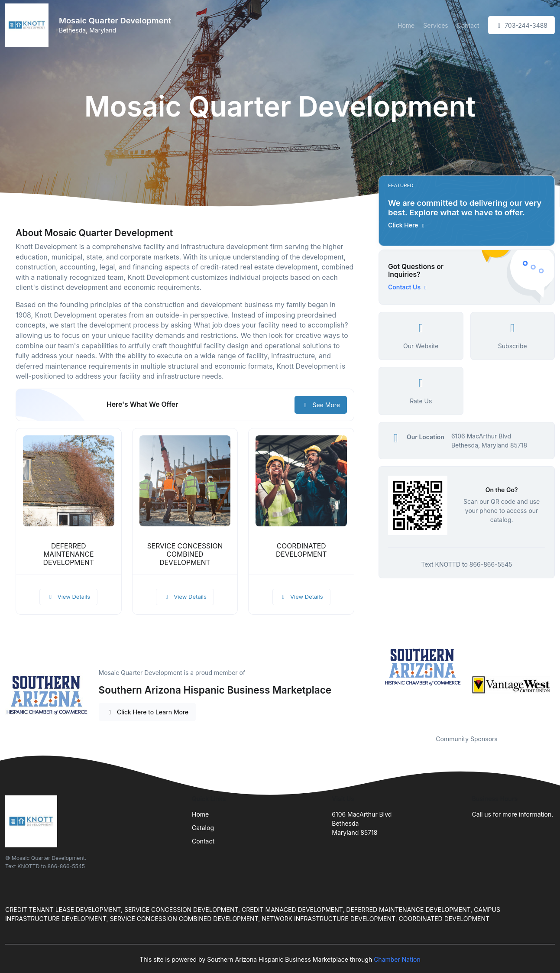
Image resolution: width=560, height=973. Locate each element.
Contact (468, 25)
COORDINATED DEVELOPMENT (301, 550)
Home (406, 25)
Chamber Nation (397, 959)
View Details (68, 597)
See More (321, 405)
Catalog (203, 828)
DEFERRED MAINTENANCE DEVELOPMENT (69, 554)
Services (435, 25)
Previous (372, 685)
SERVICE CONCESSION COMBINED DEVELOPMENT (185, 554)
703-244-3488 (521, 25)
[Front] (29, 25)
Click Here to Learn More (147, 712)
